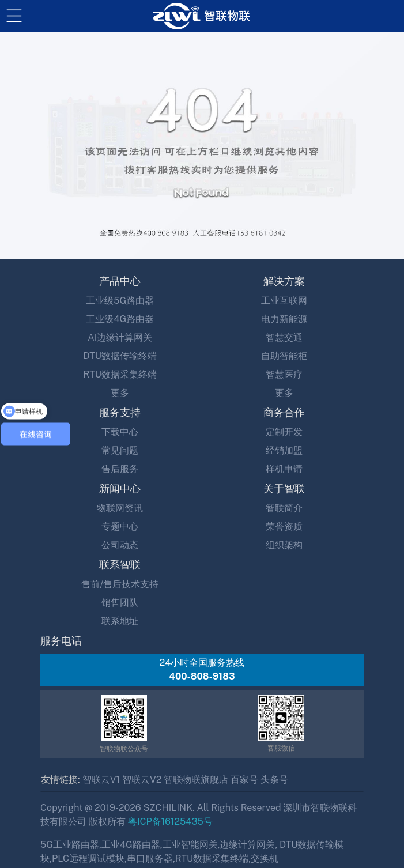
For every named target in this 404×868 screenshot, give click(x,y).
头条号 (274, 780)
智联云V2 (142, 780)
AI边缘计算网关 (120, 337)
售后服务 (120, 469)
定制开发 (284, 432)
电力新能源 (284, 319)
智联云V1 (101, 780)
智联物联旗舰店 (196, 780)
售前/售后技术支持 (120, 584)
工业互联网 (284, 301)
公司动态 (120, 545)
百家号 (244, 780)
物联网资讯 (120, 508)
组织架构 (284, 545)
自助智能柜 (284, 356)
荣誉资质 (284, 527)
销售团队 (120, 603)
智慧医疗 (284, 374)
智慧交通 (284, 337)
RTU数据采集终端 (120, 374)
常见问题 (120, 450)
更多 (120, 393)
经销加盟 (284, 450)
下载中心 (120, 432)
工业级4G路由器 (120, 319)
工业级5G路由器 (120, 301)
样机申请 (284, 469)
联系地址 (120, 621)
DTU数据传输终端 (120, 356)
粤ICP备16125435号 (170, 822)
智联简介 (284, 508)
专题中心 (120, 527)
